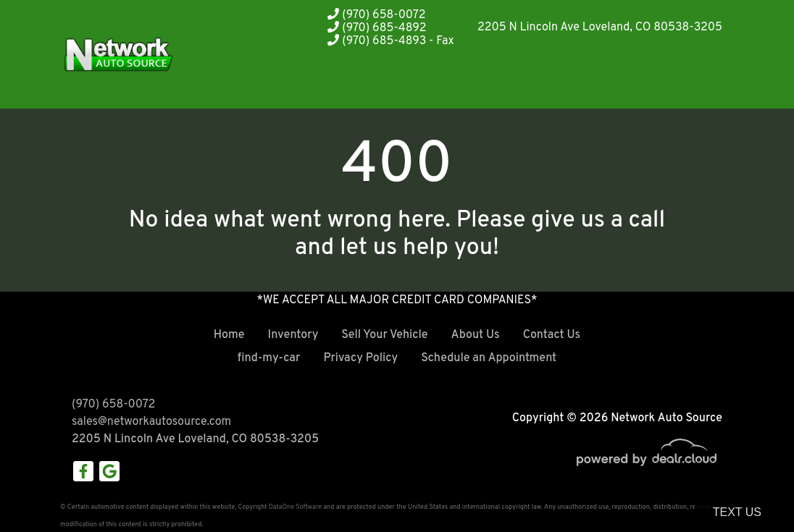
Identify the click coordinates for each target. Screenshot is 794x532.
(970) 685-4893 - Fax (390, 41)
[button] (506, 81)
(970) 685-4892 (377, 28)
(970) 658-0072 (376, 15)
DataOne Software (295, 507)
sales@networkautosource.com (151, 422)
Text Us (737, 512)
